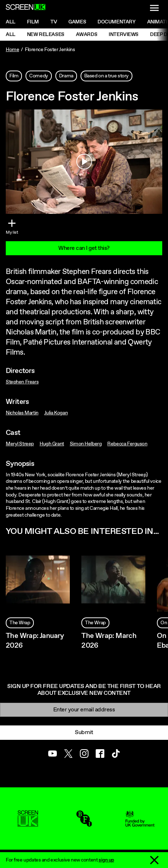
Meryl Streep (20, 444)
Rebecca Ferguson (127, 444)
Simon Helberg (86, 444)
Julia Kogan (56, 413)
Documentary (116, 22)
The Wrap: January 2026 (35, 641)
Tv (54, 22)
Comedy (38, 76)
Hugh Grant (52, 444)
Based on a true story (106, 76)
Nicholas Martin (22, 413)
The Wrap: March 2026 (109, 641)
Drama (66, 76)
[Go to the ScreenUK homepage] (26, 8)
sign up (106, 860)
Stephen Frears (22, 382)
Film (33, 22)
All (11, 22)
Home (12, 50)
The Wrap (20, 623)
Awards (87, 35)
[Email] (84, 710)
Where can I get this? (84, 248)
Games (77, 22)
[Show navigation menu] (154, 8)
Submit (84, 732)
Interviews (124, 35)
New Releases (46, 35)
